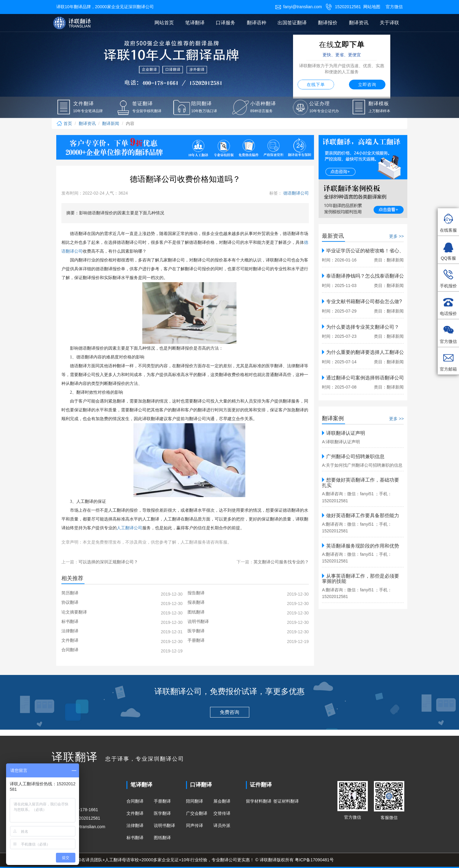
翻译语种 (257, 23)
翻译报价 (328, 23)
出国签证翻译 (292, 23)
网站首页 (164, 23)
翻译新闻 (111, 123)
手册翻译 (162, 801)
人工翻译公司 (129, 528)
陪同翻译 (195, 801)
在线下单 (316, 85)
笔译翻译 (195, 23)
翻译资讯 (359, 23)
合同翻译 (135, 801)
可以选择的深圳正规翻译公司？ (108, 562)
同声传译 (195, 825)
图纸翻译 (162, 838)
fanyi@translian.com (299, 7)
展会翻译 (222, 801)
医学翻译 (162, 813)
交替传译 (222, 813)
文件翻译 (135, 813)
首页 (64, 123)
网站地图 (372, 7)
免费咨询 (229, 712)
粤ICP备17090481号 (314, 860)
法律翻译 (135, 825)
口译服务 (226, 23)
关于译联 (389, 23)
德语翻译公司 (295, 193)
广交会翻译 (197, 813)
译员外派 (222, 825)
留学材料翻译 (259, 801)
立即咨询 (367, 85)
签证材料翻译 (286, 801)
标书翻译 (135, 838)
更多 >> (396, 236)
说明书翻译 (164, 825)
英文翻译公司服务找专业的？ (281, 562)
